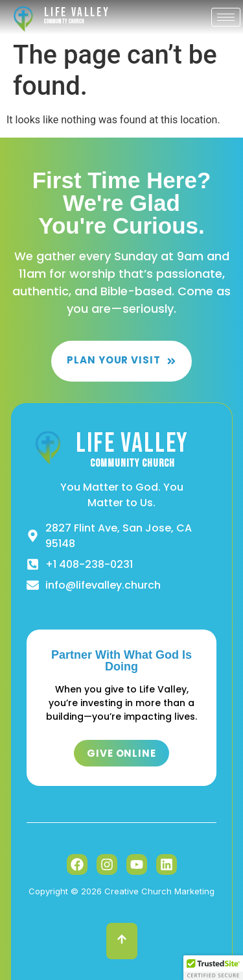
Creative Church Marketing (159, 891)
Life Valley (77, 13)
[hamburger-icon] (226, 17)
